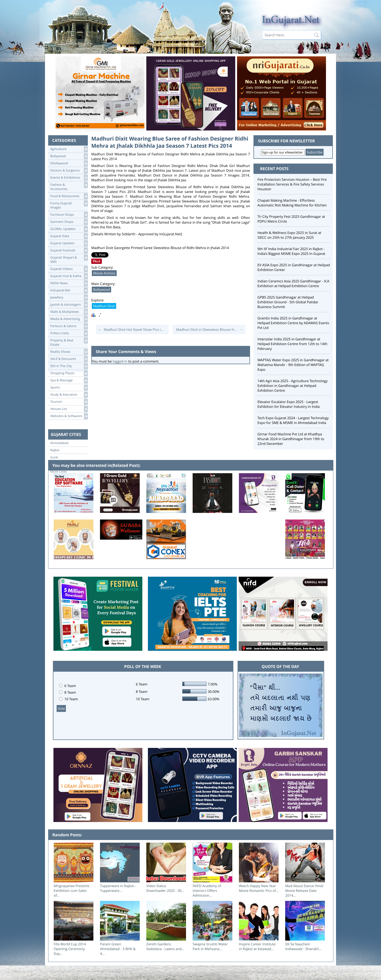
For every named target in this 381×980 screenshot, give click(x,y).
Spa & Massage (69, 380)
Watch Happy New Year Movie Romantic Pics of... (259, 888)
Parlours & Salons (69, 326)
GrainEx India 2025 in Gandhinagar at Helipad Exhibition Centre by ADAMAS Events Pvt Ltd (293, 323)
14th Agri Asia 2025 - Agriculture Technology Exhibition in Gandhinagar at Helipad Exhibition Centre (292, 386)
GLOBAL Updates (69, 229)
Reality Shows (69, 352)
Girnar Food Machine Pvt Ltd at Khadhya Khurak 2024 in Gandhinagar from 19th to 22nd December (291, 439)
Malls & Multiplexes (69, 312)
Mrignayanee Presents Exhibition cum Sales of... (72, 891)
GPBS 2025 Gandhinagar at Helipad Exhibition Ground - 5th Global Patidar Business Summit (288, 302)
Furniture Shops (69, 215)
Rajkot (55, 450)
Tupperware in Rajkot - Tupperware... (118, 888)
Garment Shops (69, 222)
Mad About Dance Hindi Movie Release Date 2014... (304, 891)
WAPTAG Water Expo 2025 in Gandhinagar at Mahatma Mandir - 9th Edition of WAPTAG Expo (293, 365)
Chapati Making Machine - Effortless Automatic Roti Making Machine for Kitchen (292, 203)
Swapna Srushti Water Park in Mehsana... (210, 946)
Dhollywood (69, 163)
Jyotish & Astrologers (69, 305)
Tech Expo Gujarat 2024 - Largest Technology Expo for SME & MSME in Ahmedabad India (293, 420)
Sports (69, 388)
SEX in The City (69, 366)
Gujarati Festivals (69, 250)
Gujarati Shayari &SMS (69, 259)
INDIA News (69, 283)
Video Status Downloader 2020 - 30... (165, 888)
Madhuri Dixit (104, 306)
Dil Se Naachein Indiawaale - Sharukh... (303, 946)
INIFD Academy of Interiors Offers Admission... (207, 891)
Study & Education (69, 395)
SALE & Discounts (69, 359)
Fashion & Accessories (69, 186)
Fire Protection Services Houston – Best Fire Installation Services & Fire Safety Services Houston (292, 184)
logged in (120, 361)
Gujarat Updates (69, 243)
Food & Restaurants (69, 196)
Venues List (69, 409)
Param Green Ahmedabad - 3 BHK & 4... (118, 949)
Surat (54, 457)
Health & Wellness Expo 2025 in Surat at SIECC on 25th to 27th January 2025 (289, 235)
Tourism (69, 402)
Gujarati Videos (69, 269)
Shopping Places (69, 373)
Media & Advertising (69, 319)
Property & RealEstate (69, 342)
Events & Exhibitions (69, 178)
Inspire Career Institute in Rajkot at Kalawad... (257, 946)
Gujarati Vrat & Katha (69, 276)
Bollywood (69, 156)
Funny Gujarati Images (69, 205)
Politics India (69, 333)
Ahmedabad (59, 443)
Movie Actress (104, 273)
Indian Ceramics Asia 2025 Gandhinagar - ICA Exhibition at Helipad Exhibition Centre (293, 283)
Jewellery (69, 298)
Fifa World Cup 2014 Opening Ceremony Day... (70, 949)
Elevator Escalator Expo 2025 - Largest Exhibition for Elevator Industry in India (289, 404)
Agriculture (69, 149)
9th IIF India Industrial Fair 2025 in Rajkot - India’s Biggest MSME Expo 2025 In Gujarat (291, 251)
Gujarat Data (69, 236)
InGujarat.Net (69, 290)
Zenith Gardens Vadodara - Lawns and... (165, 946)
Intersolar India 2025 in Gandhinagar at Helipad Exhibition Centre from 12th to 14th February (292, 344)
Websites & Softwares (69, 416)
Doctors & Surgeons (69, 171)
